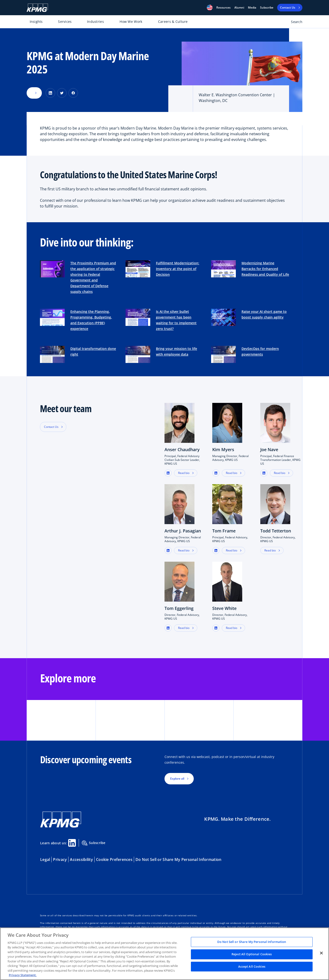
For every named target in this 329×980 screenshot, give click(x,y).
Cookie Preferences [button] (114, 859)
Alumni (239, 8)
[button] (210, 8)
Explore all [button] (177, 779)
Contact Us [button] (51, 427)
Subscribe (267, 8)
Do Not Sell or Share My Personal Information (178, 859)
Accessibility (81, 859)
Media (252, 8)
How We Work (131, 22)
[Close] (321, 953)
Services (65, 22)
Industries (95, 22)
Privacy (60, 859)
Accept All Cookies (252, 966)
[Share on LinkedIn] (50, 93)
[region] (164, 954)
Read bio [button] (184, 473)
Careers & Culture (173, 22)
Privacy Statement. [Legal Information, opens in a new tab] (23, 975)
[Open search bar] (294, 23)
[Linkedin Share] (72, 843)
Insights (36, 22)
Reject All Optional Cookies (252, 954)
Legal (45, 859)
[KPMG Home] (37, 8)
